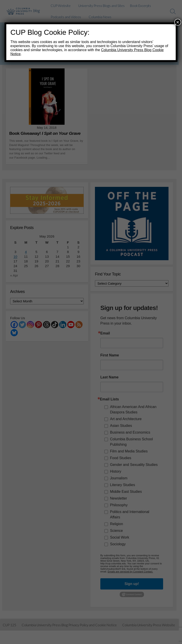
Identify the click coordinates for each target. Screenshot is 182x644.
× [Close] (178, 22)
